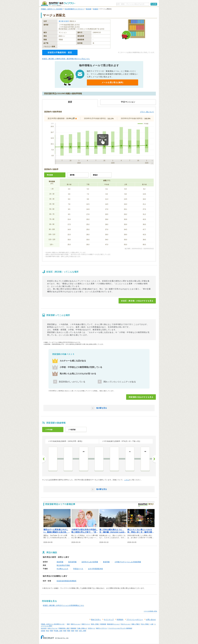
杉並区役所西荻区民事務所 (67, 581)
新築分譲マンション (113, 624)
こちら (127, 480)
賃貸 (68, 624)
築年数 (72, 175)
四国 (73, 631)
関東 (52, 631)
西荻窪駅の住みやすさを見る (141, 397)
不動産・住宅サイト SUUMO (52, 9)
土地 (152, 624)
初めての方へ (96, 620)
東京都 (89, 9)
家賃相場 (103, 624)
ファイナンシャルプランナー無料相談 (120, 628)
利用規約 (120, 620)
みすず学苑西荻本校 (96, 569)
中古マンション (126, 624)
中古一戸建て (145, 624)
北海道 (43, 631)
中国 (76, 631)
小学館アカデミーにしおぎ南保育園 (128, 562)
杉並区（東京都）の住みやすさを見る (137, 301)
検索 (155, 4)
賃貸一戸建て (95, 624)
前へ (44, 459)
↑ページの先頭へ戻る (150, 611)
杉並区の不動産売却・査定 (60, 52)
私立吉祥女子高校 (63, 565)
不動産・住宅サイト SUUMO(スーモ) (53, 624)
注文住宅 (44, 628)
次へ (154, 459)
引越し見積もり (82, 628)
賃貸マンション (76, 624)
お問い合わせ (151, 620)
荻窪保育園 (72, 562)
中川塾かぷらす (62, 569)
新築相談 (73, 628)
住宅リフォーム (52, 628)
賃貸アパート (86, 624)
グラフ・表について (147, 112)
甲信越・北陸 (58, 631)
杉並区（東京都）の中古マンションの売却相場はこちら (63, 605)
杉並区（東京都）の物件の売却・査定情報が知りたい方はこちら (66, 59)
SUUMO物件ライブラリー (74, 9)
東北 (48, 631)
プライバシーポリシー (135, 620)
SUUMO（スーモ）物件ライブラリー (58, 4)
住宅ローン (92, 628)
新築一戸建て (136, 624)
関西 (69, 631)
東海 (65, 631)
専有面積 (50, 175)
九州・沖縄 (82, 631)
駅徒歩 (95, 175)
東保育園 (106, 562)
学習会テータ (78, 569)
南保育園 (60, 562)
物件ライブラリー (102, 628)
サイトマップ (109, 620)
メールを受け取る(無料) (113, 82)
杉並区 (96, 9)
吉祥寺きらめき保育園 (90, 562)
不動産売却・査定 (64, 628)
